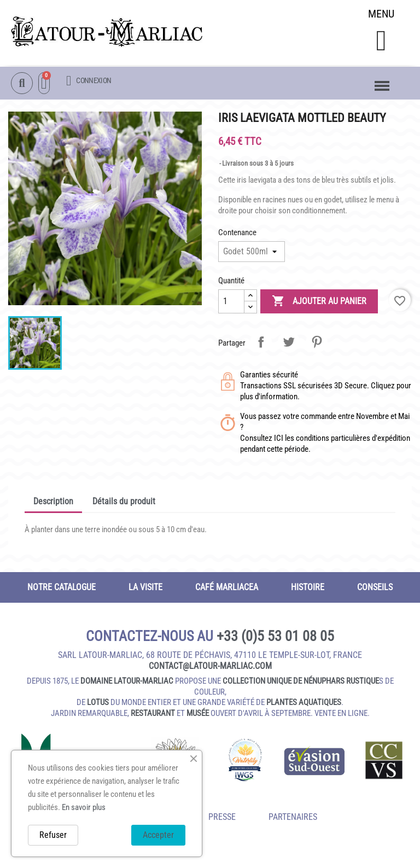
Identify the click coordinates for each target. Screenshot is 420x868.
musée (198, 715)
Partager (261, 344)
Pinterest (317, 344)
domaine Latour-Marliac (127, 684)
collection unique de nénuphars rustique (301, 684)
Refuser (53, 835)
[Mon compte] (89, 81)
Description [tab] (53, 503)
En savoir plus (84, 807)
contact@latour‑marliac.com (210, 669)
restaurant (153, 715)
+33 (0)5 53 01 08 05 (275, 638)
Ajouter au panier (319, 304)
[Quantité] (231, 304)
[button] (381, 42)
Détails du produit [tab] (124, 503)
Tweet (289, 344)
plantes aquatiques (304, 705)
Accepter (158, 835)
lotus (98, 705)
